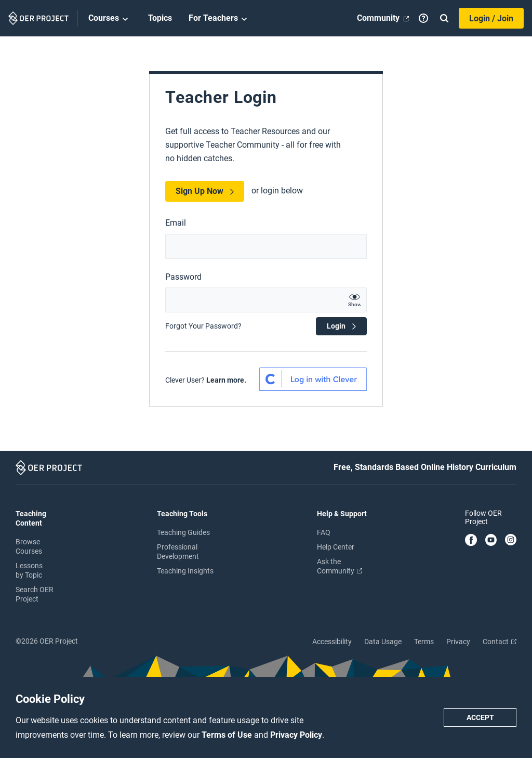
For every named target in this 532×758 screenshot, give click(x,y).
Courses (110, 19)
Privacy (458, 642)
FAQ (324, 532)
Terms (424, 642)
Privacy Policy (296, 735)
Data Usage (383, 642)
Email (176, 223)
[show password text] (354, 300)
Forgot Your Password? (203, 326)
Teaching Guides (183, 532)
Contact (500, 642)
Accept (480, 717)
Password (183, 277)
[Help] (423, 18)
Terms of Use (228, 735)
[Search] (444, 18)
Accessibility (332, 642)
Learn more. (226, 380)
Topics (160, 18)
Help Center (336, 547)
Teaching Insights (185, 571)
